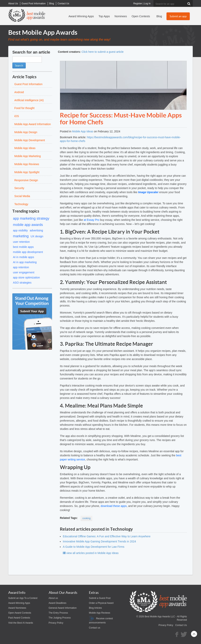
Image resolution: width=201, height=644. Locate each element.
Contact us (95, 628)
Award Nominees (17, 608)
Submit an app (178, 16)
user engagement (24, 272)
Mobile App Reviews (100, 613)
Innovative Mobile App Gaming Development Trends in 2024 (99, 541)
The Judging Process (60, 618)
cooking (86, 518)
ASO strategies (22, 283)
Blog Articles (95, 608)
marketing (21, 236)
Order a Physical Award (101, 603)
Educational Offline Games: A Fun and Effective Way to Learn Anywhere (107, 536)
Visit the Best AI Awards (21, 623)
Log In (147, 4)
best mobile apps (23, 247)
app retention (21, 267)
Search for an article (31, 52)
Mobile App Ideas (83, 131)
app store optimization (26, 277)
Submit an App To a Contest (23, 598)
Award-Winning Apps (19, 603)
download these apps (114, 506)
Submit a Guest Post (100, 598)
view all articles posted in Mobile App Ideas (91, 553)
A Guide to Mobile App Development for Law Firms (94, 547)
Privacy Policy (56, 623)
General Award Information (63, 608)
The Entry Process (58, 613)
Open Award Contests (20, 613)
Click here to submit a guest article (103, 52)
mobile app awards (28, 225)
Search (19, 65)
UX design (37, 236)
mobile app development (28, 252)
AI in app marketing (25, 262)
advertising (36, 230)
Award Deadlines (58, 603)
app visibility (20, 230)
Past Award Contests (19, 618)
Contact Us (181, 625)
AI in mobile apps (23, 257)
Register (138, 4)
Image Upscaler (148, 192)
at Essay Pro (91, 220)
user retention (21, 242)
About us (53, 598)
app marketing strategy (31, 218)
